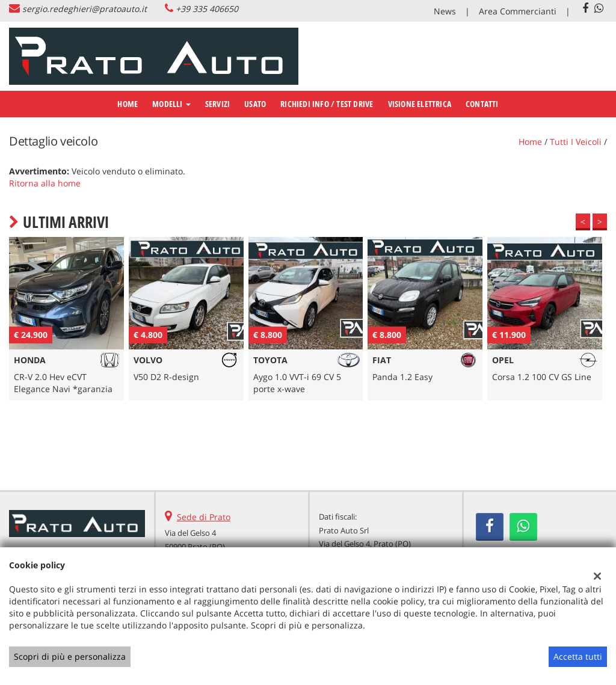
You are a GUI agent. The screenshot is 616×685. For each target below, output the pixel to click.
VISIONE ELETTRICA (420, 104)
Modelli (171, 104)
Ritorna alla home (45, 183)
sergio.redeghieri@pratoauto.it (85, 9)
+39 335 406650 (207, 9)
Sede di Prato (204, 517)
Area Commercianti (518, 11)
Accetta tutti (578, 656)
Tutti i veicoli (576, 142)
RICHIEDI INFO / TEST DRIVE (327, 104)
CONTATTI (482, 104)
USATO (255, 104)
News (445, 11)
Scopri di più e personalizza (70, 656)
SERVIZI (217, 104)
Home (128, 104)
